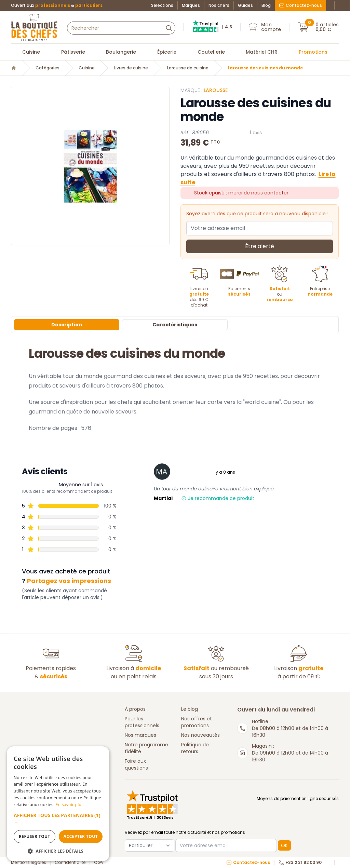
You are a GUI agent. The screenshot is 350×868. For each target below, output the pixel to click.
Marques (191, 5)
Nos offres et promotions (197, 722)
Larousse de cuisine (188, 68)
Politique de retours (195, 748)
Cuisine (31, 52)
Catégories (48, 68)
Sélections (162, 5)
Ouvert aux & (57, 5)
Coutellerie (211, 52)
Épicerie (167, 52)
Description (67, 325)
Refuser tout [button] (35, 836)
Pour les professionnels (142, 722)
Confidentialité (70, 863)
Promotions (313, 52)
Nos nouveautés (200, 735)
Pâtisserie (73, 52)
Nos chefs (219, 5)
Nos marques (140, 735)
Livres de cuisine (131, 68)
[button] (58, 819)
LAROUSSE (216, 90)
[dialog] (58, 804)
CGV (99, 863)
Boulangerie (121, 52)
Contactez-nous (300, 5)
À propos (135, 709)
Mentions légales (29, 863)
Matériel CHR (262, 52)
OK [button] (284, 845)
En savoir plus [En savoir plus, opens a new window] (70, 805)
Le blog (190, 709)
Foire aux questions (136, 764)
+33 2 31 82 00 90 (300, 863)
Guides (245, 5)
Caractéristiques (175, 325)
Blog (266, 5)
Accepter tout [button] (81, 836)
